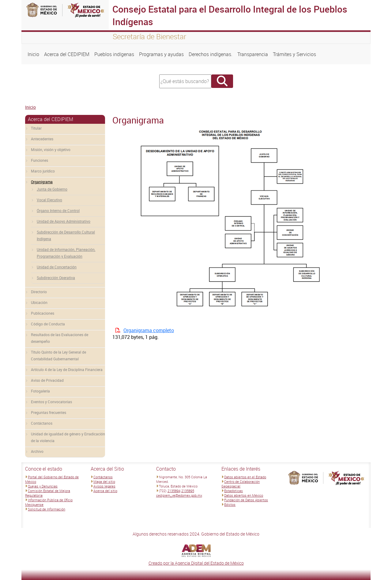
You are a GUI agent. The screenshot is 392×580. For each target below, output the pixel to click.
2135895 (188, 491)
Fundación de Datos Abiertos (246, 500)
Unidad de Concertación (57, 267)
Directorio (39, 292)
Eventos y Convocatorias (51, 402)
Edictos (230, 504)
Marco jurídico (43, 171)
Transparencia (253, 54)
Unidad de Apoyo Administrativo (64, 221)
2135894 (174, 491)
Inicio (33, 54)
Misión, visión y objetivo (51, 150)
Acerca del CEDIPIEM (67, 54)
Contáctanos (42, 423)
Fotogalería (40, 391)
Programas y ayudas (161, 54)
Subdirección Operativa (56, 278)
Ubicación (39, 302)
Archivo (37, 451)
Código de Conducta (48, 324)
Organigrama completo (149, 330)
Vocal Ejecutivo (49, 200)
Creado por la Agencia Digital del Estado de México (196, 563)
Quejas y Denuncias (43, 486)
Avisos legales (104, 486)
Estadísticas (234, 491)
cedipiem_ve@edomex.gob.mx (179, 495)
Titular (36, 128)
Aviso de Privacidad (47, 380)
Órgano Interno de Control (58, 210)
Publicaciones (43, 313)
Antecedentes (42, 139)
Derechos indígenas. (211, 54)
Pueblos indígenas (114, 54)
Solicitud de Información (47, 509)
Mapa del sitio (104, 481)
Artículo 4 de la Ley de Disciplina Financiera (67, 370)
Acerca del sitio (105, 491)
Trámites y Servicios (294, 54)
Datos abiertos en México (244, 495)
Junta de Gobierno (52, 189)
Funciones (40, 160)
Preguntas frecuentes (49, 412)
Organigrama (42, 182)
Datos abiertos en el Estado (245, 477)
